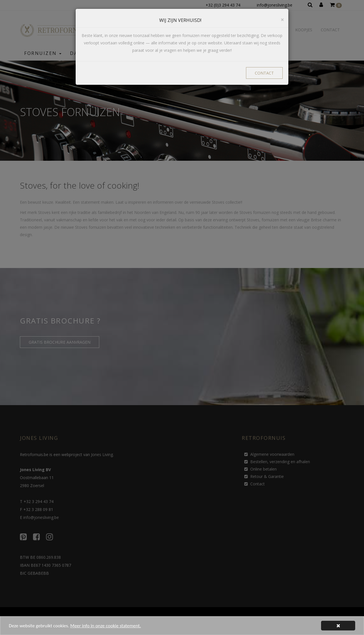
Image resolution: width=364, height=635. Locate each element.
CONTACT (264, 73)
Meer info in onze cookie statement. (106, 628)
